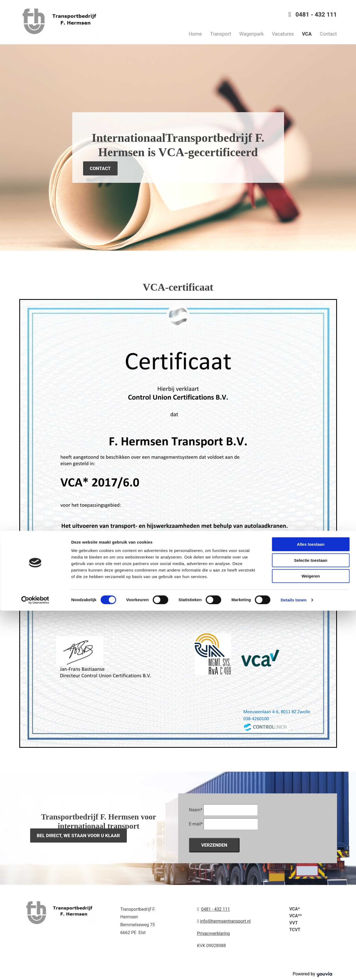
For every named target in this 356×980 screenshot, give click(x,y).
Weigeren (311, 945)
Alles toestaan (311, 914)
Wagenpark (251, 34)
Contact (328, 34)
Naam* (196, 810)
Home (195, 34)
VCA (307, 34)
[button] (100, 168)
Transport (220, 34)
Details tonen (293, 969)
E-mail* (196, 824)
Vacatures (283, 34)
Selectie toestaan (311, 930)
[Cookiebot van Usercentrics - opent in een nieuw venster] (35, 969)
